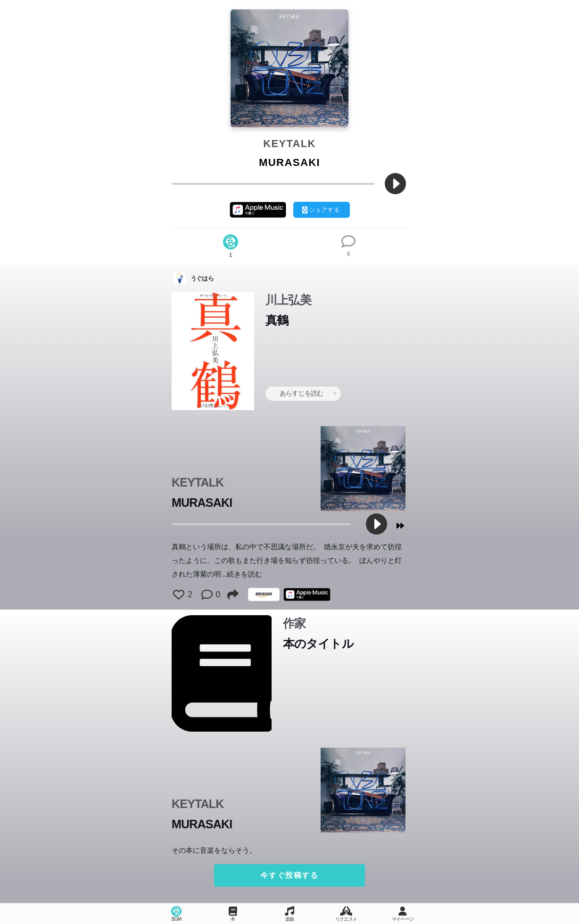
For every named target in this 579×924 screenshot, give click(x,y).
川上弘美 (288, 300)
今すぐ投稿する (289, 875)
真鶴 (277, 320)
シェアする (321, 210)
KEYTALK (289, 144)
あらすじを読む (307, 393)
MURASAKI (202, 503)
